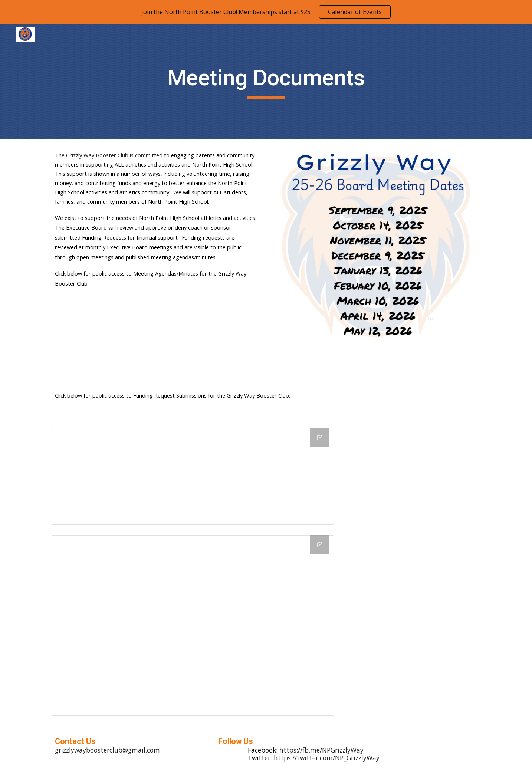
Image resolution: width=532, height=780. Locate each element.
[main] (266, 81)
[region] (266, 12)
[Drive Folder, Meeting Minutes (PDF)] (193, 626)
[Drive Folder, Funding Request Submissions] (193, 476)
